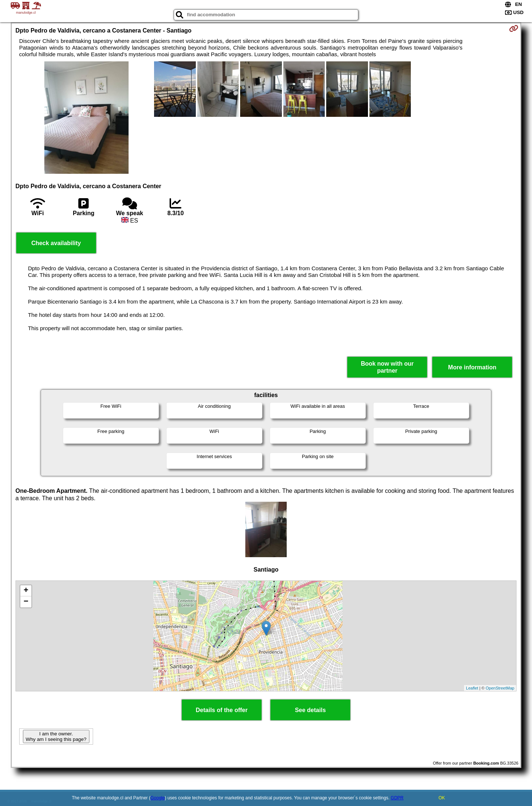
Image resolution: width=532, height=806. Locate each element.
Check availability (56, 243)
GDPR (397, 798)
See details (310, 710)
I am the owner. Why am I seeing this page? (56, 736)
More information (472, 367)
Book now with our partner (387, 367)
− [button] (26, 602)
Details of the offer (222, 710)
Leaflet (472, 688)
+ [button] (26, 591)
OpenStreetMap (500, 688)
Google (158, 798)
